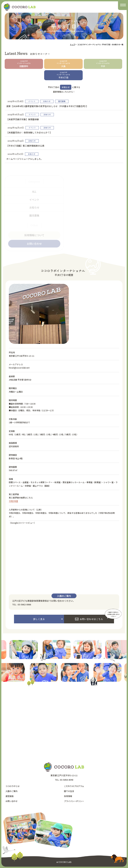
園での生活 (69, 791)
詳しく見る (39, 619)
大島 (63, 64)
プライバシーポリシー (74, 801)
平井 (103, 64)
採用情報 (68, 796)
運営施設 (9, 796)
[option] (72, 650)
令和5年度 (13, 501)
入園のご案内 (11, 791)
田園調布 (24, 64)
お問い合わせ (11, 801)
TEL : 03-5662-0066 (22, 604)
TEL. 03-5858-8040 (64, 780)
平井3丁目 (63, 75)
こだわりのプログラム (74, 786)
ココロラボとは (12, 786)
